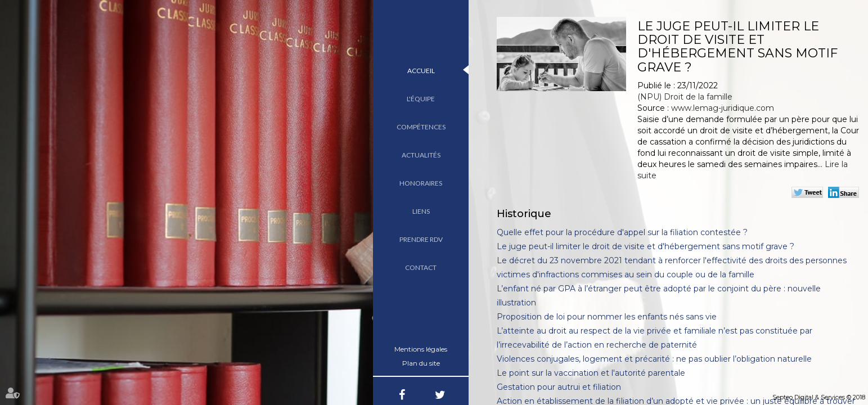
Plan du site (421, 363)
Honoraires (421, 183)
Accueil (421, 71)
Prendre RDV (421, 239)
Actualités (421, 155)
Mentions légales (421, 349)
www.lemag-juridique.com (723, 108)
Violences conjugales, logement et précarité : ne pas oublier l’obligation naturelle (654, 359)
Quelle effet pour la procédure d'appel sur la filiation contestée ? (622, 232)
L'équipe (421, 99)
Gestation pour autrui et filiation (559, 387)
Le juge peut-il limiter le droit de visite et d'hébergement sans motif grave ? (646, 246)
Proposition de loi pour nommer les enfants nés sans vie (607, 317)
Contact (421, 267)
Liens (421, 211)
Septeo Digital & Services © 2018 (819, 397)
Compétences (421, 127)
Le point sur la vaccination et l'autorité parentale (591, 373)
